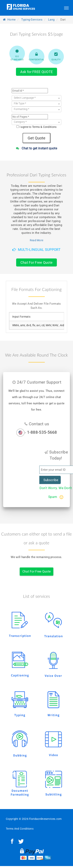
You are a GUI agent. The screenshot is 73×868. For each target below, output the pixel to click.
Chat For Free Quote (37, 262)
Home (9, 20)
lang (51, 20)
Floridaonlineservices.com (45, 819)
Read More (37, 240)
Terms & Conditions (44, 127)
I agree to (38, 127)
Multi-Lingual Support (36, 250)
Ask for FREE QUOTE (36, 72)
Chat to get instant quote (36, 148)
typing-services (32, 20)
